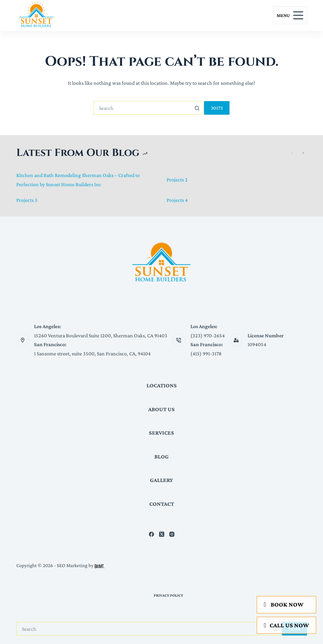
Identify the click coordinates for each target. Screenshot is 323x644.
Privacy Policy (168, 595)
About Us (161, 409)
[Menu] (290, 15)
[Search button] (197, 108)
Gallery (161, 480)
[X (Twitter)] (162, 534)
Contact (162, 504)
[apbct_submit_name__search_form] (217, 108)
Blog (161, 457)
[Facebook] (151, 534)
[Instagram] (172, 534)
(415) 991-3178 (206, 353)
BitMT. (100, 566)
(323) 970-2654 (208, 335)
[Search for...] (142, 108)
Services (161, 433)
